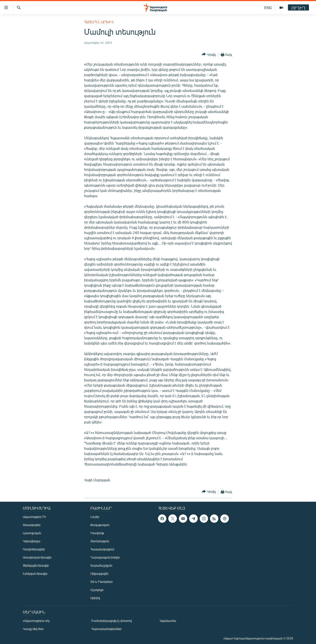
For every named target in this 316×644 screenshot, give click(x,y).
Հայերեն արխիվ (99, 22)
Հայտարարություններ (106, 629)
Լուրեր (95, 517)
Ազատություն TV (34, 517)
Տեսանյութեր (32, 525)
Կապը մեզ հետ (33, 629)
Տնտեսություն (100, 541)
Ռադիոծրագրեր (34, 549)
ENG (268, 8)
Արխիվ (95, 598)
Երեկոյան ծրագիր (35, 574)
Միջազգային (99, 574)
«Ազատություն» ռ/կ (36, 621)
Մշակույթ (97, 590)
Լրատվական (32, 533)
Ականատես (168, 621)
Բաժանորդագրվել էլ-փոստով (111, 621)
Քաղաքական (100, 525)
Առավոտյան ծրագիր (37, 557)
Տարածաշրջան (101, 565)
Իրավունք (97, 533)
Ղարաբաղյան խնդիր (105, 557)
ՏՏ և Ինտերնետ (102, 582)
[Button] (209, 54)
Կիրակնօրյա (32, 541)
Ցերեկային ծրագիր (36, 565)
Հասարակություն (102, 549)
